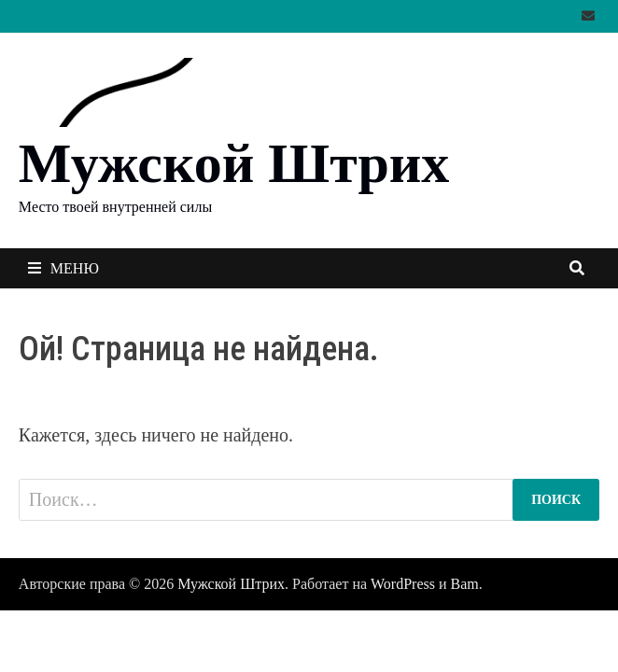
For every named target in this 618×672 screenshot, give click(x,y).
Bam (465, 584)
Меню (63, 268)
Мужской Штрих (234, 163)
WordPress (403, 584)
